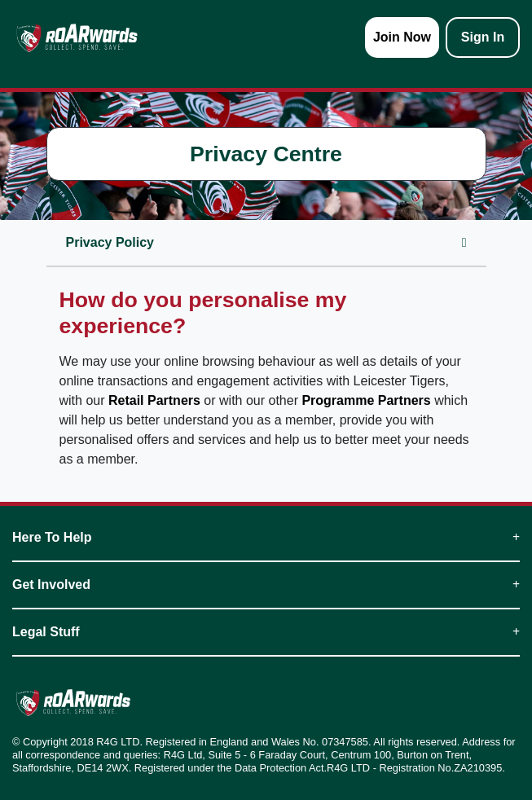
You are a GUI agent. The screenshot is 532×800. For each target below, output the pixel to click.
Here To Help (266, 537)
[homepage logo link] (77, 37)
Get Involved (266, 585)
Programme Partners (366, 400)
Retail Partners (154, 400)
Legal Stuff (266, 632)
